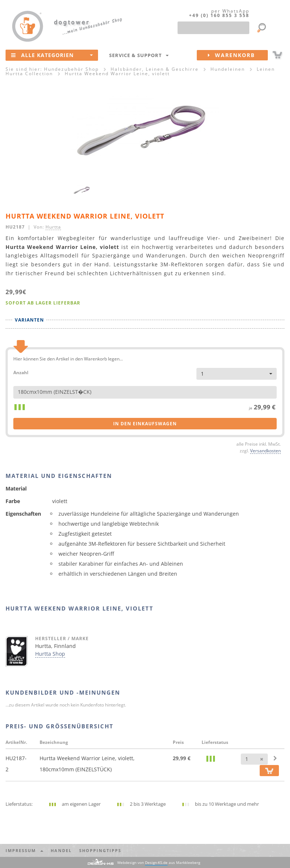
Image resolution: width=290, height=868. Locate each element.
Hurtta (53, 227)
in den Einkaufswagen (145, 424)
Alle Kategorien (52, 55)
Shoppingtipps (100, 850)
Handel (61, 850)
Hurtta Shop (50, 654)
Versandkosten (265, 450)
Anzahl (21, 372)
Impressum (24, 850)
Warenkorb (238, 55)
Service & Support (139, 55)
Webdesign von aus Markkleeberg (159, 863)
